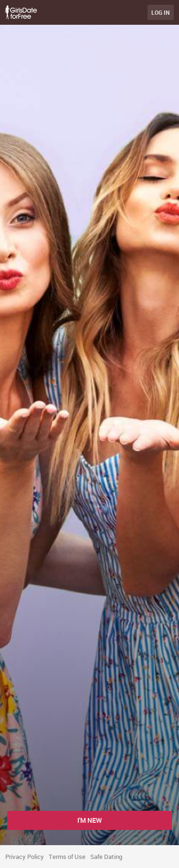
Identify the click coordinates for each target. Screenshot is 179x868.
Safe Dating (106, 857)
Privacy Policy (25, 857)
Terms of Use (67, 857)
